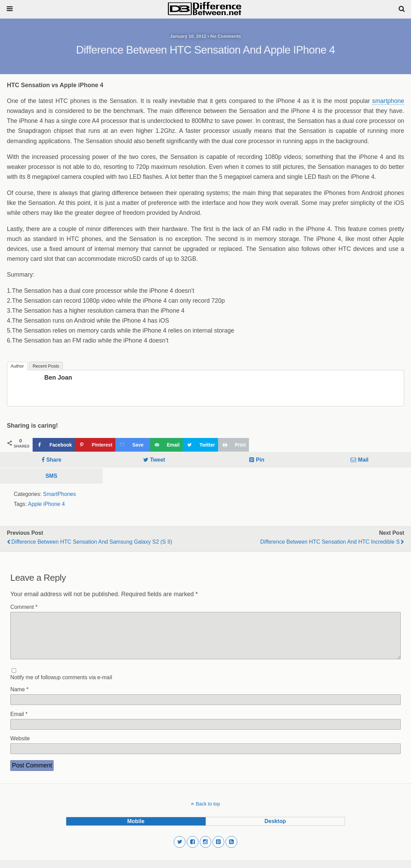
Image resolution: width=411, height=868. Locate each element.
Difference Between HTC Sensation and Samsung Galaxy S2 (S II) (92, 542)
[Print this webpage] (233, 445)
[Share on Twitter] (200, 445)
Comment (24, 607)
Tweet (158, 460)
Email (19, 722)
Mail (363, 460)
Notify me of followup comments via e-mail (61, 686)
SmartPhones (59, 494)
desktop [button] (275, 829)
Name (19, 698)
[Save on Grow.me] (133, 445)
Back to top (208, 812)
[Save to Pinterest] (95, 445)
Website (20, 747)
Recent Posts (46, 366)
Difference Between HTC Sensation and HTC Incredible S (330, 542)
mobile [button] (136, 829)
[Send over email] (166, 445)
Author (17, 366)
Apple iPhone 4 (46, 504)
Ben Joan (58, 378)
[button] (180, 850)
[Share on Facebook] (54, 445)
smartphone (388, 101)
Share (54, 460)
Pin (260, 460)
